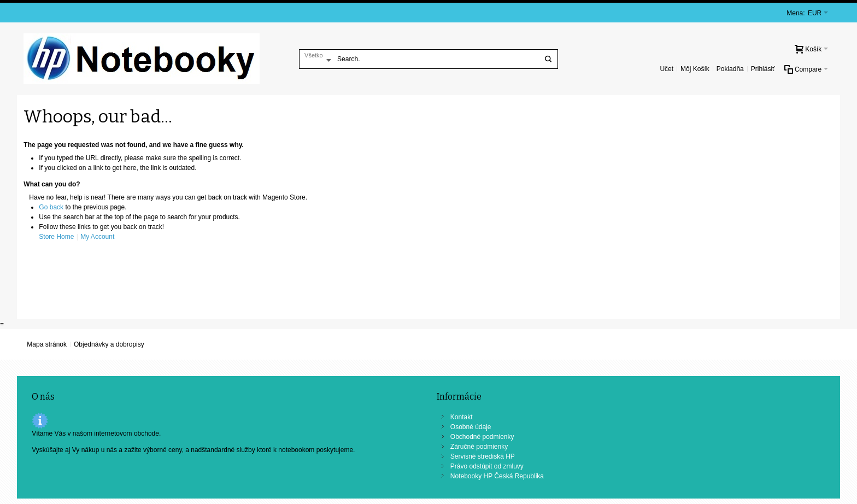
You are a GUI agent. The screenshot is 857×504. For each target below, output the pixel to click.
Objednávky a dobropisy (109, 344)
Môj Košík (695, 69)
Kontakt (462, 417)
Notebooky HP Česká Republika (497, 476)
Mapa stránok (47, 344)
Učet (667, 69)
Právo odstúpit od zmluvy (487, 466)
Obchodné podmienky (482, 437)
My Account (97, 237)
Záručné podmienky (479, 447)
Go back (51, 207)
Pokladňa (730, 69)
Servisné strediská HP (483, 456)
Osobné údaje (471, 427)
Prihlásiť (763, 69)
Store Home (56, 237)
